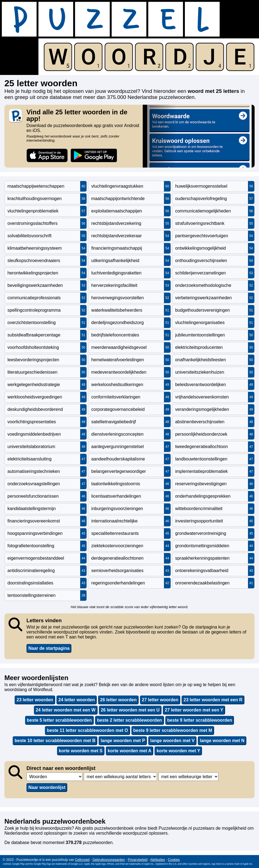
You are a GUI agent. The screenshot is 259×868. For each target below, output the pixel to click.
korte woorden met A (130, 751)
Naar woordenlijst (47, 787)
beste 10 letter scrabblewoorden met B (55, 741)
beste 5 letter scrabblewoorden (60, 720)
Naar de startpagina (49, 648)
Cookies (174, 860)
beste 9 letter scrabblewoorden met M (173, 730)
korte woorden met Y (178, 751)
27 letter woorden (160, 700)
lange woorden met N (222, 741)
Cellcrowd (82, 860)
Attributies (157, 860)
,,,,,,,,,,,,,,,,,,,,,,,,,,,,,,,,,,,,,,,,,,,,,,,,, (120, 777)
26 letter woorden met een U (130, 710)
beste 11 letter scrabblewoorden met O (87, 730)
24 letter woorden (77, 700)
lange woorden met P (123, 741)
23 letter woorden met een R (213, 700)
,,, (55, 777)
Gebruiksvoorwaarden (109, 860)
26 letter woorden (118, 700)
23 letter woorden (35, 700)
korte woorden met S (81, 751)
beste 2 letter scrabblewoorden (129, 720)
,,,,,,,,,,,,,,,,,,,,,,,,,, (188, 777)
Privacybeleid (138, 860)
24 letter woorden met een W (66, 710)
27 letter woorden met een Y (194, 710)
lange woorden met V (172, 741)
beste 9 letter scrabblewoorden (200, 720)
